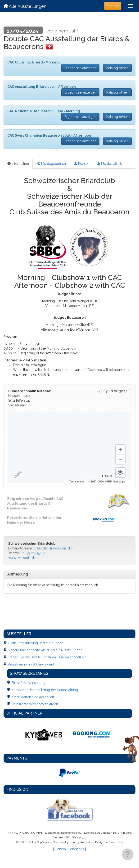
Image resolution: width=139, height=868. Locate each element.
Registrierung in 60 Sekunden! (31, 664)
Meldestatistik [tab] (109, 164)
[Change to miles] (98, 476)
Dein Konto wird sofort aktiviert (35, 704)
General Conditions (69, 849)
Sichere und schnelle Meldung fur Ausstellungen (45, 650)
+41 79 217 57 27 (33, 553)
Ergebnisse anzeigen (80, 68)
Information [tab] (18, 164)
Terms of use (90, 481)
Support (113, 6)
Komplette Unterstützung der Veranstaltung (45, 690)
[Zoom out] (120, 459)
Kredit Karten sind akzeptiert (33, 697)
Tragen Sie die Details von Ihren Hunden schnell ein (47, 657)
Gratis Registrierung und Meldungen (36, 643)
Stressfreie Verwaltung (28, 683)
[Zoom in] (120, 450)
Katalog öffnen (117, 68)
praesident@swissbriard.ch (54, 548)
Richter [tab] (81, 164)
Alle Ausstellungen (25, 6)
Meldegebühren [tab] (51, 164)
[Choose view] (120, 472)
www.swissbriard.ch (23, 558)
